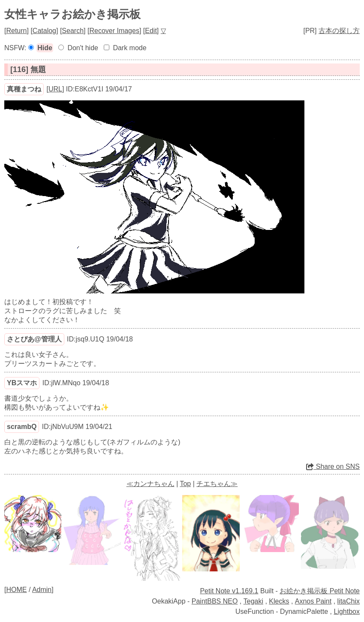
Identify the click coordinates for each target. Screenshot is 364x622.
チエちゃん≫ (217, 484)
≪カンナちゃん (150, 484)
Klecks (279, 601)
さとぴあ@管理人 (34, 339)
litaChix (349, 601)
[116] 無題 (28, 69)
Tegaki (253, 601)
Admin (42, 590)
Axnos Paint (313, 601)
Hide (45, 48)
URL (55, 89)
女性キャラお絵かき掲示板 (72, 14)
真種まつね (24, 89)
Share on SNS (333, 466)
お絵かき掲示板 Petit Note (320, 591)
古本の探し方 (339, 31)
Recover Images (114, 31)
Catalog (44, 31)
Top (185, 484)
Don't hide (83, 48)
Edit (151, 31)
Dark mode (129, 48)
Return (16, 31)
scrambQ (22, 427)
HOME (16, 590)
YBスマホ (22, 383)
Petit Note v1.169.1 (229, 591)
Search (73, 31)
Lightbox (347, 611)
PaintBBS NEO (215, 601)
